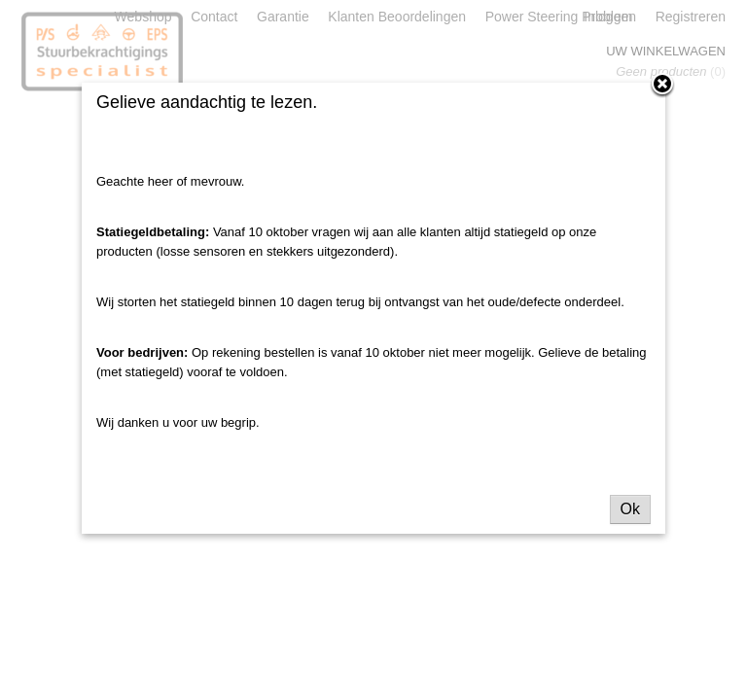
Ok (630, 509)
